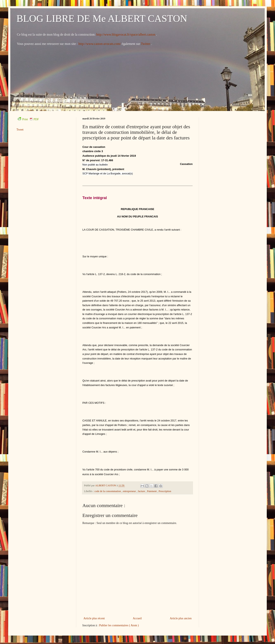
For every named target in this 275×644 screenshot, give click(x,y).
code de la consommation (108, 491)
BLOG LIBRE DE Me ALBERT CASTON (102, 18)
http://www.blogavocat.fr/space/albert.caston (126, 34)
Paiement (152, 491)
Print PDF (28, 119)
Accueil (137, 618)
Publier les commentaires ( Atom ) (119, 625)
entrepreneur (130, 491)
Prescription (165, 491)
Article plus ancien (181, 618)
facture (142, 491)
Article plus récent (94, 618)
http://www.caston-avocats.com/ (100, 44)
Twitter (146, 44)
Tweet (20, 130)
